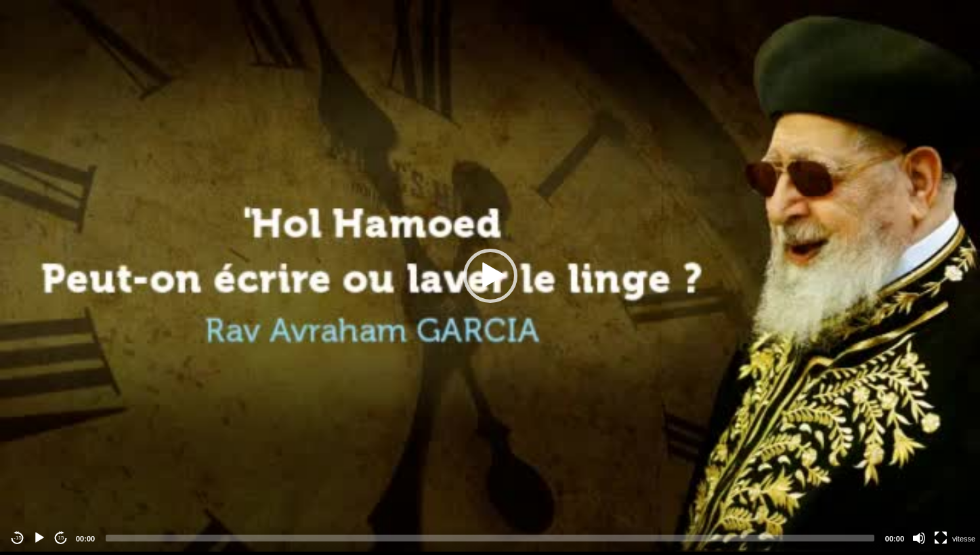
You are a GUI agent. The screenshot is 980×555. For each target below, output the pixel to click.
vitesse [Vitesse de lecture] (964, 539)
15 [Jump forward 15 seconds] (61, 538)
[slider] (490, 538)
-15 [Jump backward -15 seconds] (18, 538)
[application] (490, 276)
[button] (490, 276)
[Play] (39, 538)
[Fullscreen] (941, 538)
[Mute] (919, 538)
